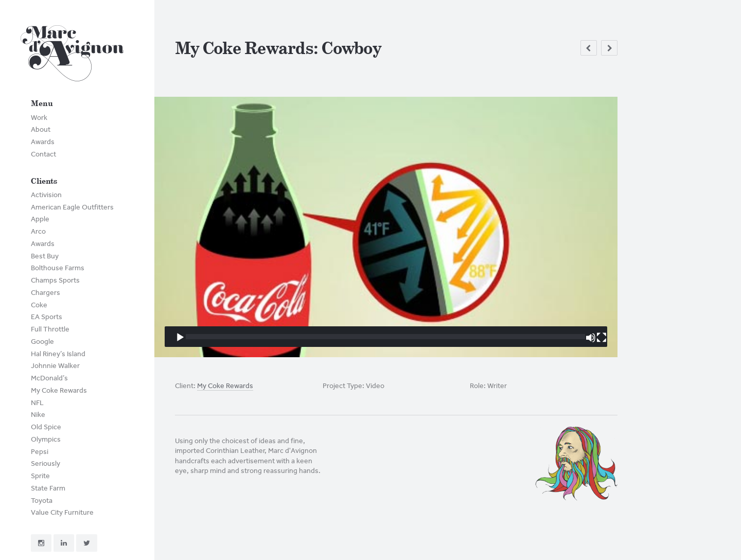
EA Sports (47, 317)
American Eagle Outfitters (72, 207)
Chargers (46, 293)
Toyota (42, 501)
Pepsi (40, 452)
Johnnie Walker (55, 366)
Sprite (40, 476)
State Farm (48, 488)
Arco (38, 231)
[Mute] (591, 338)
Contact (43, 154)
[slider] (385, 337)
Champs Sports (55, 280)
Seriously (46, 463)
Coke (39, 305)
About (41, 129)
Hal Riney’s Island (58, 354)
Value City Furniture (62, 512)
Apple (40, 219)
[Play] (180, 338)
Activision (46, 195)
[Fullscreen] (602, 338)
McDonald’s (49, 378)
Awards (43, 142)
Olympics (46, 439)
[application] (386, 227)
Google (42, 342)
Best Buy (45, 256)
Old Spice (46, 427)
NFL (37, 403)
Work (39, 118)
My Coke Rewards (59, 390)
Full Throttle (50, 329)
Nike (38, 415)
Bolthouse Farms (58, 268)
